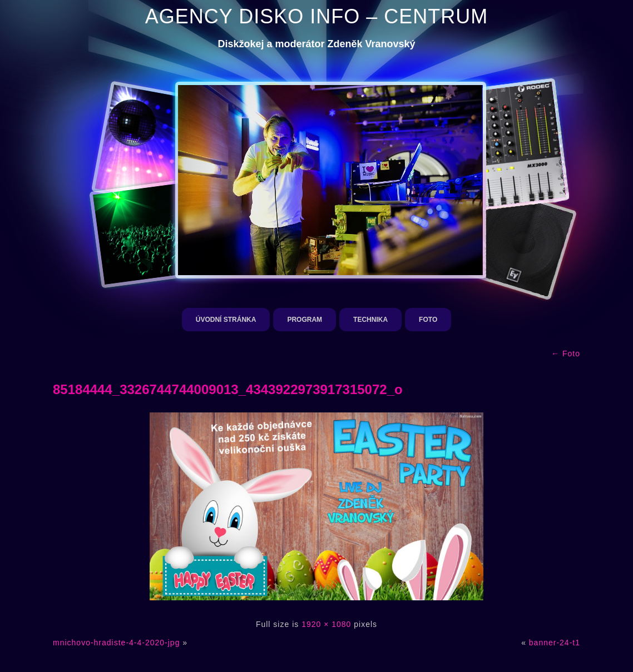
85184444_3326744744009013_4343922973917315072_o (228, 389)
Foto (428, 320)
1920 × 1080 (326, 624)
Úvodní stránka (226, 320)
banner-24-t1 (555, 643)
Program (305, 320)
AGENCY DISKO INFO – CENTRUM (316, 16)
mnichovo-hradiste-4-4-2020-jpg (116, 643)
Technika (370, 320)
